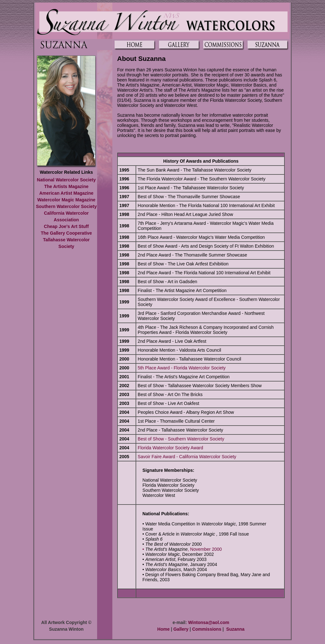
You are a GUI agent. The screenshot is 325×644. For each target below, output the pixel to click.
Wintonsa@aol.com (209, 622)
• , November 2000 (182, 549)
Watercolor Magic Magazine (66, 200)
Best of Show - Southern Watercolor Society (181, 439)
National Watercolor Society (66, 180)
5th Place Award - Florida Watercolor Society (182, 368)
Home (164, 629)
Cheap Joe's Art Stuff (66, 226)
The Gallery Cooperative (66, 233)
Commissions (207, 629)
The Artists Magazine (66, 186)
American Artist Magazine (66, 193)
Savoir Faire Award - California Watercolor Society (187, 457)
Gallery (181, 629)
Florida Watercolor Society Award (170, 448)
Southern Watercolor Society (66, 206)
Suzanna (235, 629)
